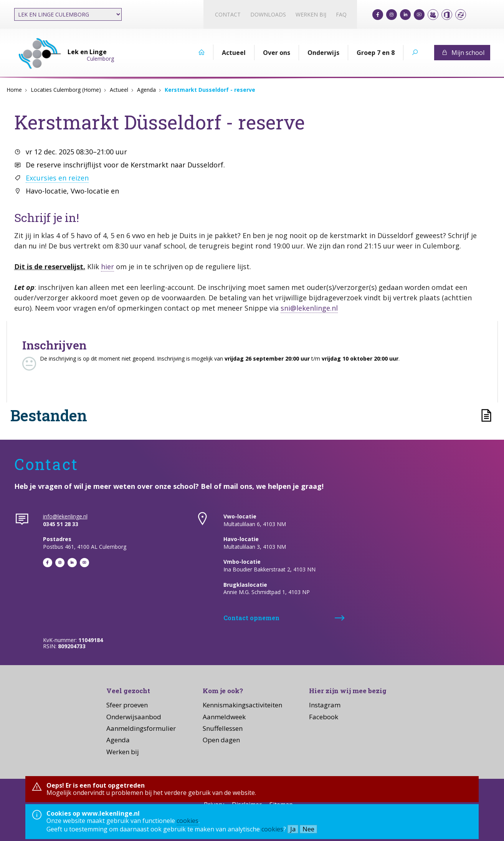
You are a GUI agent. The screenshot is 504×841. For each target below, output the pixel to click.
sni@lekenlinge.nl (309, 308)
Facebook (324, 717)
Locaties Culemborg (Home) (66, 90)
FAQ (341, 14)
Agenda (146, 90)
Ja (293, 829)
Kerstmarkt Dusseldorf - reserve (210, 90)
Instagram (325, 705)
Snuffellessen (223, 728)
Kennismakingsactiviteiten (242, 705)
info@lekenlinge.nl (65, 516)
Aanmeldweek (224, 717)
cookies (188, 821)
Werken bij (311, 14)
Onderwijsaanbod (134, 717)
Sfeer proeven (127, 705)
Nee (308, 829)
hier (107, 267)
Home (14, 90)
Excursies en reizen (57, 178)
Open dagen (221, 740)
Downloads (268, 14)
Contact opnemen (251, 618)
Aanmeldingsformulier (141, 728)
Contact (228, 14)
